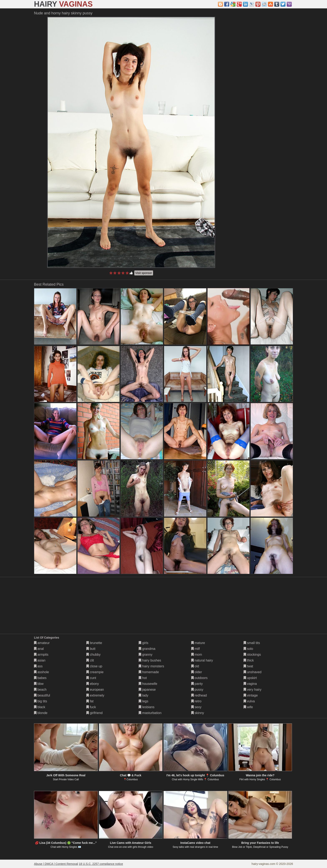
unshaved (253, 672)
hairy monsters (151, 666)
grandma (147, 649)
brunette (94, 643)
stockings (252, 655)
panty (197, 684)
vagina (250, 684)
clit (90, 660)
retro (196, 701)
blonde (41, 713)
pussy (197, 690)
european (95, 690)
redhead (199, 695)
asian (40, 660)
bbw (39, 684)
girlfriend (94, 713)
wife (248, 707)
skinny (198, 713)
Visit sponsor (144, 273)
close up (94, 666)
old (195, 666)
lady (143, 695)
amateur (42, 643)
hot (143, 678)
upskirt (250, 678)
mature (198, 643)
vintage (251, 695)
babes (40, 678)
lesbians (147, 707)
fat (90, 701)
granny (145, 655)
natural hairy (202, 660)
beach (40, 690)
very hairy (253, 690)
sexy (196, 707)
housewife (148, 684)
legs (143, 701)
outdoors (199, 678)
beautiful (42, 695)
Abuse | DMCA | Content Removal (56, 864)
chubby (93, 655)
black (40, 707)
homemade (149, 672)
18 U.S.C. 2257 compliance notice (101, 864)
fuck (91, 707)
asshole (42, 672)
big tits (41, 701)
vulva (249, 701)
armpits (41, 655)
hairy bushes (150, 660)
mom (197, 655)
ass (38, 666)
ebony (93, 684)
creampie (95, 672)
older (197, 672)
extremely (95, 695)
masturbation (150, 713)
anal (39, 649)
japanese (147, 690)
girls (143, 643)
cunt (91, 678)
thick (249, 660)
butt (91, 649)
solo (248, 649)
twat (248, 666)
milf (196, 649)
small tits (252, 643)
